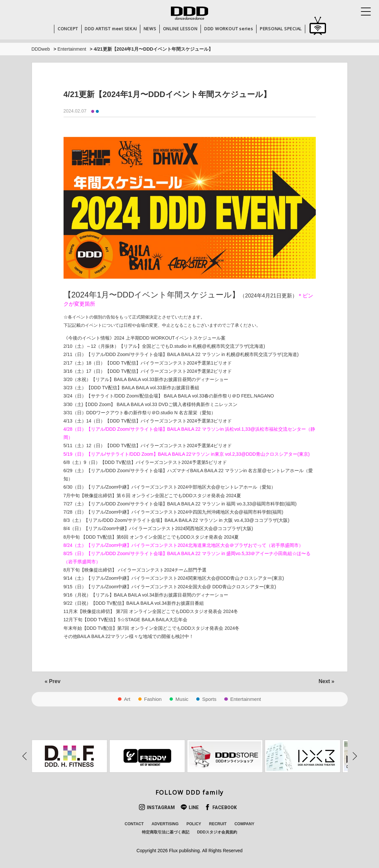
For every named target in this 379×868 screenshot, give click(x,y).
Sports (209, 699)
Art (127, 699)
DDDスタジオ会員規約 (217, 832)
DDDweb (41, 49)
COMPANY (244, 824)
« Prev (53, 681)
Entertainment (72, 49)
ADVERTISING (165, 824)
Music (182, 699)
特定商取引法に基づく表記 (166, 832)
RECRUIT (218, 824)
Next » (326, 681)
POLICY (194, 824)
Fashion (153, 699)
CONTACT (134, 824)
